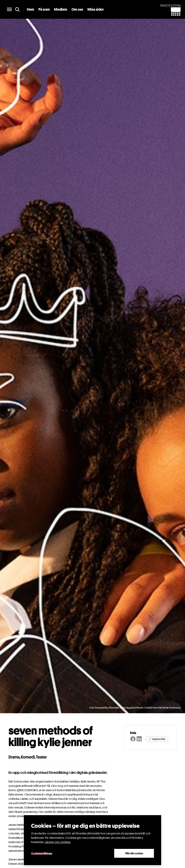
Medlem (61, 9)
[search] (17, 9)
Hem (31, 9)
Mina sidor (96, 9)
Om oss (77, 9)
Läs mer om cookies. (58, 842)
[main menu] (9, 9)
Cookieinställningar (42, 853)
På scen (44, 9)
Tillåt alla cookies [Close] (134, 853)
